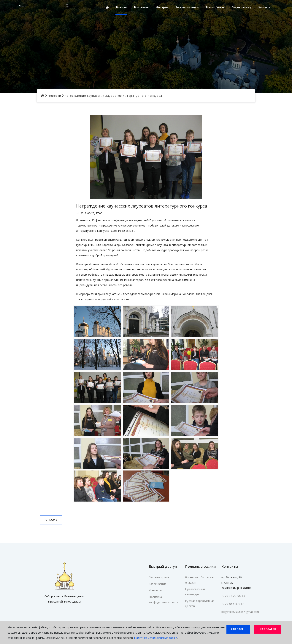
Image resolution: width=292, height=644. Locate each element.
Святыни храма (159, 577)
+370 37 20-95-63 (233, 596)
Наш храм (162, 7)
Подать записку (241, 7)
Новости (121, 7)
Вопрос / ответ (215, 7)
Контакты (265, 7)
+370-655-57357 (233, 604)
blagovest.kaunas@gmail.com (240, 612)
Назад (51, 520)
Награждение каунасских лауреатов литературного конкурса (113, 96)
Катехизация (158, 584)
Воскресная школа (187, 7)
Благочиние (141, 7)
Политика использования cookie (156, 638)
